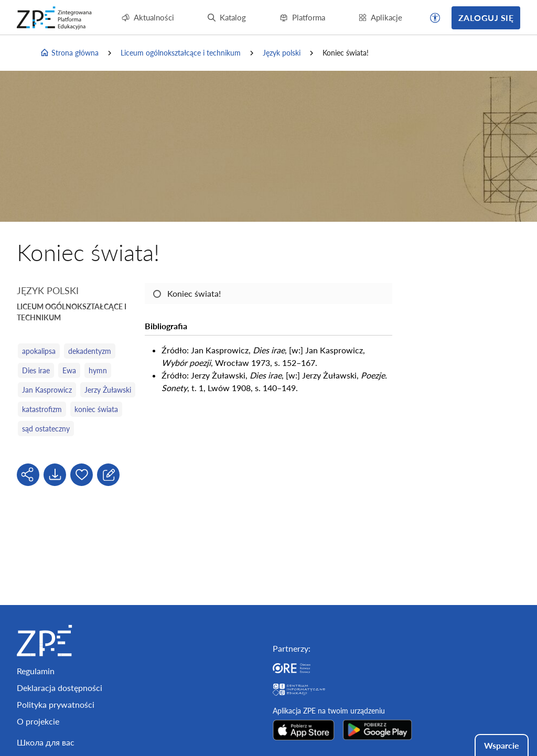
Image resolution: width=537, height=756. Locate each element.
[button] (435, 18)
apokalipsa (39, 351)
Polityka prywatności (56, 704)
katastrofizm (42, 409)
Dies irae (36, 370)
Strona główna (69, 53)
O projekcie (38, 721)
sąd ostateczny (46, 429)
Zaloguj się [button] (486, 18)
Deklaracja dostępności (60, 688)
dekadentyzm (90, 351)
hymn (98, 370)
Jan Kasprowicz (47, 390)
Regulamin (36, 671)
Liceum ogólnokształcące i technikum (181, 53)
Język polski (282, 53)
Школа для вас (46, 742)
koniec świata (96, 409)
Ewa (69, 370)
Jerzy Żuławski (108, 390)
